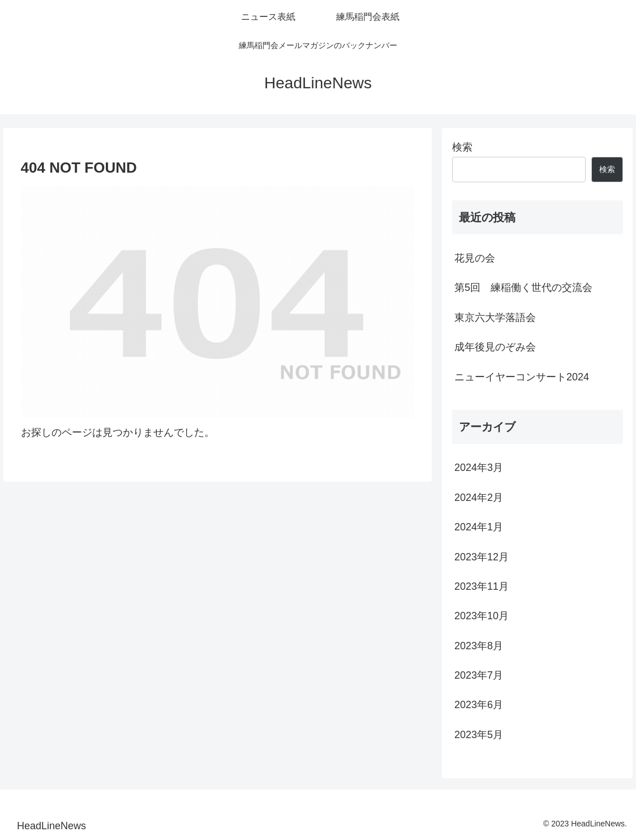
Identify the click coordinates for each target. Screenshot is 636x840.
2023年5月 (479, 735)
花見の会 (475, 258)
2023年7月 (479, 675)
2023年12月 (482, 557)
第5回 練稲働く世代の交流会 (523, 288)
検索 (462, 147)
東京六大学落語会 (495, 318)
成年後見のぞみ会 (495, 347)
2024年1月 (479, 527)
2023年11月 (482, 586)
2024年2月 (479, 498)
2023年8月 (479, 646)
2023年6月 (479, 705)
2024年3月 (479, 468)
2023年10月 (482, 616)
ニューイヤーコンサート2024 (522, 377)
